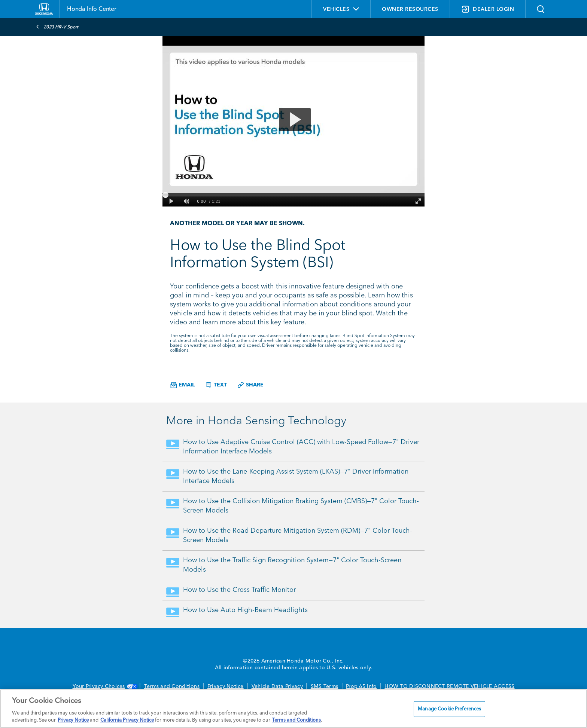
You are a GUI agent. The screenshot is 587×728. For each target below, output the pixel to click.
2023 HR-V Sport (57, 27)
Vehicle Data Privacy (277, 686)
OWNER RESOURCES (410, 9)
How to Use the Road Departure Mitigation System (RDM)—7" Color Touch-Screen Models (298, 536)
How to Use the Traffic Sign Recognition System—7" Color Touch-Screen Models (292, 565)
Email (183, 385)
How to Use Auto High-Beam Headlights (245, 610)
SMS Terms (324, 686)
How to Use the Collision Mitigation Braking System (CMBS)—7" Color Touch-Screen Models (301, 506)
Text (216, 385)
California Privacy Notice (127, 720)
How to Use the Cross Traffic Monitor (239, 590)
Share (250, 385)
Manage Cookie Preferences (449, 709)
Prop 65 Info (361, 686)
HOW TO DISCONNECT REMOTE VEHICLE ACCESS (449, 686)
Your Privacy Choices (104, 686)
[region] (293, 709)
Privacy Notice (226, 686)
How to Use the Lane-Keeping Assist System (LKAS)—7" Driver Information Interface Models (296, 476)
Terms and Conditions (172, 686)
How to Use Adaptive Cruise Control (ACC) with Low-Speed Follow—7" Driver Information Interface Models (301, 447)
